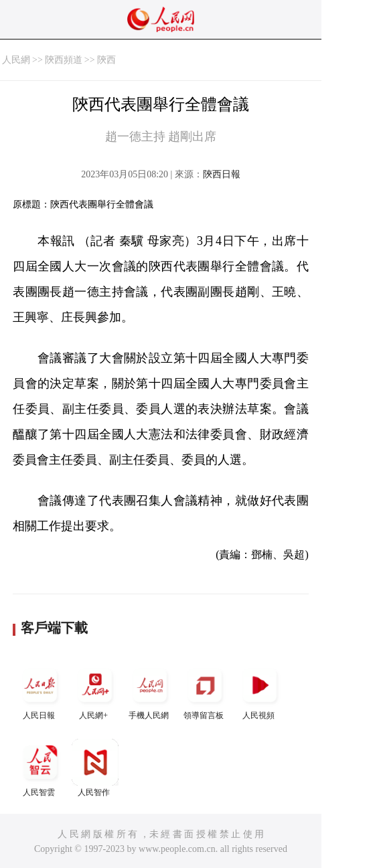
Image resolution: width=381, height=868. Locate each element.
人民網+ (95, 691)
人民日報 (40, 691)
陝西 (106, 60)
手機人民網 (150, 691)
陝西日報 (222, 174)
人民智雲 (40, 768)
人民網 (16, 60)
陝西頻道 (64, 60)
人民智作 (95, 768)
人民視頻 (260, 691)
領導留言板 (205, 691)
